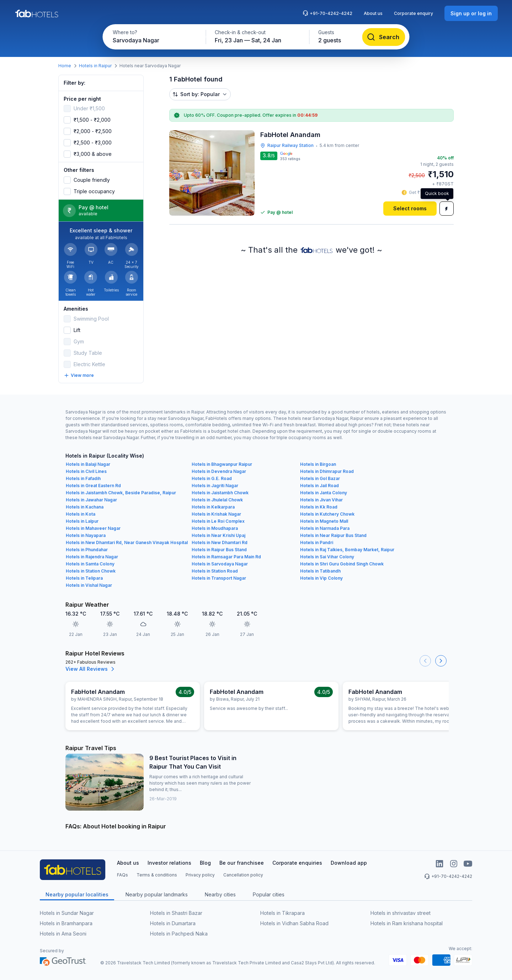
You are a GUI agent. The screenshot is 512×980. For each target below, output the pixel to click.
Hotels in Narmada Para (325, 528)
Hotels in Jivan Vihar (321, 500)
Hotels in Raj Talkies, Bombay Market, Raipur (347, 550)
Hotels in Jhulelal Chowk (217, 500)
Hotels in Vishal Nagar (89, 585)
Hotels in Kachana (85, 507)
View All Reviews (91, 669)
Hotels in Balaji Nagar (88, 464)
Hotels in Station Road (215, 571)
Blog (205, 863)
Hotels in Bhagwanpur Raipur (222, 464)
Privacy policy (200, 875)
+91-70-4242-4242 (327, 13)
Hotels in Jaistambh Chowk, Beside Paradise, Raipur (121, 493)
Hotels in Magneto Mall (324, 521)
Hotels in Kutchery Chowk (327, 514)
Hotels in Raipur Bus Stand (219, 550)
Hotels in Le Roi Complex (218, 521)
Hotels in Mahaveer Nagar (93, 528)
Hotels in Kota (81, 514)
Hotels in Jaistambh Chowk (220, 493)
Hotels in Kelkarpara (213, 507)
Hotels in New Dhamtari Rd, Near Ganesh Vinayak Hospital (127, 542)
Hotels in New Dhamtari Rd (220, 542)
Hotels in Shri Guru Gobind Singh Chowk (342, 564)
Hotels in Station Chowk (91, 571)
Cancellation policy (243, 875)
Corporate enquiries (297, 863)
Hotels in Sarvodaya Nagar (220, 564)
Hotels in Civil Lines (86, 471)
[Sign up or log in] (471, 13)
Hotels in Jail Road (319, 486)
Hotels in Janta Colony (324, 493)
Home (65, 66)
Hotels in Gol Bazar (320, 478)
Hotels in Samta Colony (90, 564)
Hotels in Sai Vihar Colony (327, 557)
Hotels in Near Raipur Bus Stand (333, 535)
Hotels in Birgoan (318, 464)
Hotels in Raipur (95, 66)
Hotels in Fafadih (83, 478)
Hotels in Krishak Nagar (216, 514)
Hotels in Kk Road (319, 507)
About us (373, 13)
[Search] (384, 37)
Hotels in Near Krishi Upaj (218, 535)
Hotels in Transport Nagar (219, 578)
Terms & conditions (157, 875)
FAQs (122, 875)
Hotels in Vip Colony (321, 578)
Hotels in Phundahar (87, 550)
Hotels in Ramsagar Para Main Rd (226, 557)
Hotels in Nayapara (86, 535)
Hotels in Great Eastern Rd (93, 486)
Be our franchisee (242, 863)
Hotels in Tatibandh (320, 571)
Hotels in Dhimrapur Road (327, 471)
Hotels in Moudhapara (215, 528)
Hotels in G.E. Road (212, 478)
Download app (349, 863)
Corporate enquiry (414, 13)
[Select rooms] (410, 209)
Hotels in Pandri (317, 542)
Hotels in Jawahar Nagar (91, 500)
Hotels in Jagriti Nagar (215, 486)
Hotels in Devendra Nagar (219, 471)
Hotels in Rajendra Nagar (92, 557)
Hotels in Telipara (84, 578)
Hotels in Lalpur (82, 521)
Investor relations (169, 863)
